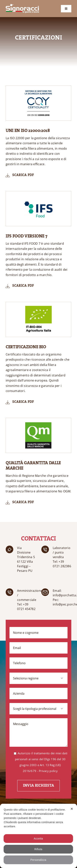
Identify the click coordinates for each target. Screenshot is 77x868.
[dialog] (38, 836)
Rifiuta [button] (38, 849)
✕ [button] (72, 809)
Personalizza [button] (38, 860)
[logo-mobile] (22, 6)
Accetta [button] (38, 839)
